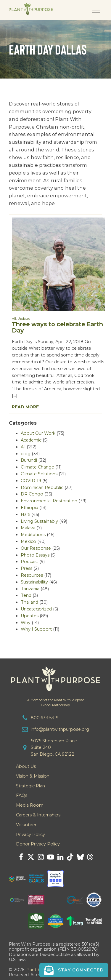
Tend (26, 595)
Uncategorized (36, 609)
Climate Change (37, 467)
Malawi (28, 528)
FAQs (22, 795)
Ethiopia (29, 508)
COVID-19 (31, 481)
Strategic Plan (30, 786)
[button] (74, 970)
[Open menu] (96, 10)
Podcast (29, 562)
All (14, 319)
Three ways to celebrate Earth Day (57, 327)
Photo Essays (35, 555)
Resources (32, 575)
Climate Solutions (39, 474)
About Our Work (38, 433)
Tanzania (30, 589)
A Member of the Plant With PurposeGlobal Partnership (56, 703)
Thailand (29, 602)
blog (26, 454)
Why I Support (36, 629)
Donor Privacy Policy (38, 844)
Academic (31, 440)
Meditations (33, 535)
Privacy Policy (30, 834)
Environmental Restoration (49, 501)
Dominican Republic (42, 487)
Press (26, 568)
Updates (24, 319)
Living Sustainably (39, 521)
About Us (26, 766)
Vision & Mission (33, 776)
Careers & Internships (38, 815)
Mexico (28, 541)
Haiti (25, 514)
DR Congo (32, 494)
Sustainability (34, 582)
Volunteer (26, 825)
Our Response (36, 548)
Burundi (29, 460)
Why (26, 623)
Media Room (30, 805)
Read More (25, 407)
